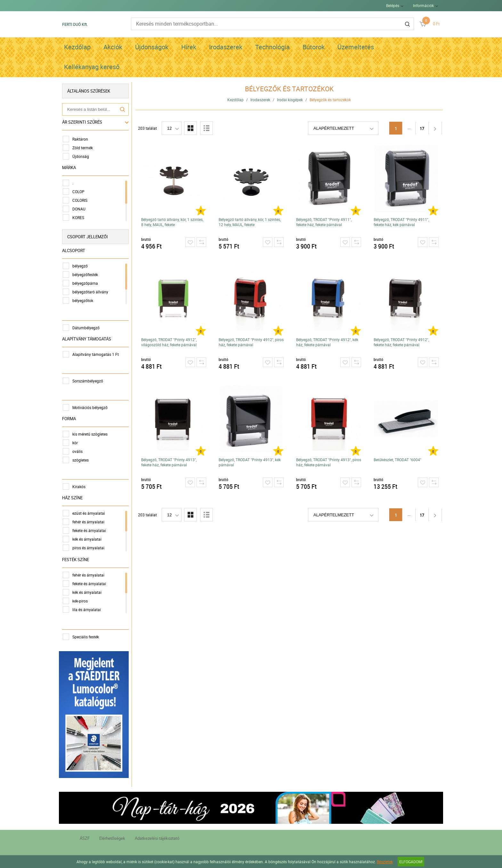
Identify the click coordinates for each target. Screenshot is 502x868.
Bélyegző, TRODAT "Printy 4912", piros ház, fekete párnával (251, 342)
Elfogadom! (411, 862)
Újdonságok (152, 47)
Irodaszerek (226, 47)
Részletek (385, 862)
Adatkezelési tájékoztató (157, 838)
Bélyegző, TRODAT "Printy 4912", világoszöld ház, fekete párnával (169, 342)
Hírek (189, 47)
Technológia (272, 47)
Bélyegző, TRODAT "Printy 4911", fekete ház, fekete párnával (324, 222)
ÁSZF (85, 838)
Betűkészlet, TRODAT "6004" (397, 460)
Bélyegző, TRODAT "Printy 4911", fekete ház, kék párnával (401, 222)
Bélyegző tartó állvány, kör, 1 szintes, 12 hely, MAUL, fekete (250, 222)
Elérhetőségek (112, 838)
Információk (423, 5)
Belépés (393, 5)
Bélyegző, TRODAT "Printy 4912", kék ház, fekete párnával (327, 342)
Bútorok (314, 47)
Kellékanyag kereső (92, 67)
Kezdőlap (77, 47)
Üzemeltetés (356, 47)
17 (422, 128)
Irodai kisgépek (290, 100)
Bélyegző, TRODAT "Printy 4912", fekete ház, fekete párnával (401, 342)
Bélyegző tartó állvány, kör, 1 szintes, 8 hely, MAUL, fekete (172, 222)
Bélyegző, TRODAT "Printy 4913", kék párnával (250, 462)
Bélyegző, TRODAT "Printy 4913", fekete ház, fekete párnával (169, 462)
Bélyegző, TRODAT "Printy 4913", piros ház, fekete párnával (329, 462)
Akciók (113, 47)
